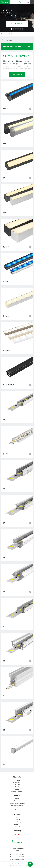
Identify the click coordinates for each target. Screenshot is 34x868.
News (17, 787)
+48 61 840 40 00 (18, 857)
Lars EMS (17, 819)
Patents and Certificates (17, 803)
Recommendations (17, 805)
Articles (17, 789)
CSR (17, 808)
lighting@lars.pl (19, 859)
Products (10, 34)
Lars (3, 34)
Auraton (17, 826)
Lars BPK (17, 824)
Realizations (17, 782)
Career (17, 810)
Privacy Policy (24, 866)
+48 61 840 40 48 (18, 855)
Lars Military (17, 822)
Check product (17, 24)
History (17, 799)
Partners (17, 801)
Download (17, 784)
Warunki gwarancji (17, 791)
